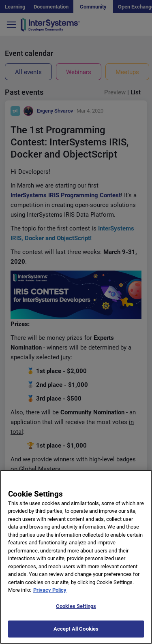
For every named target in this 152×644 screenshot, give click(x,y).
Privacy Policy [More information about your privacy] (50, 596)
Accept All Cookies (76, 635)
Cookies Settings (76, 612)
